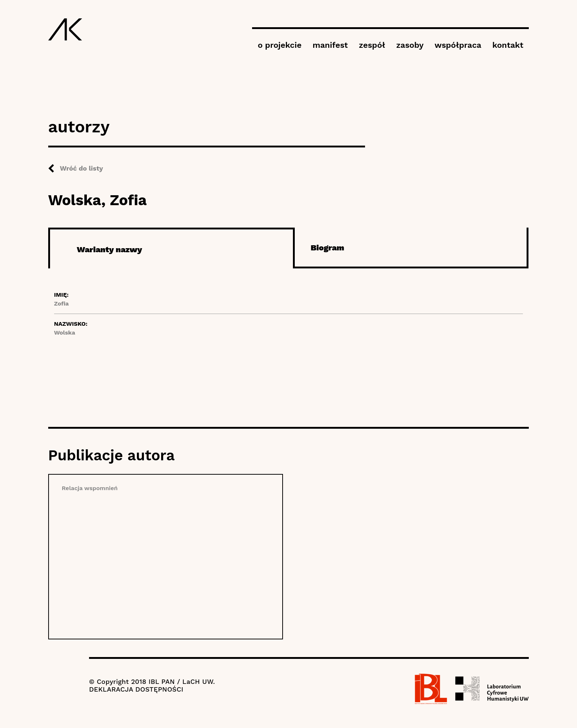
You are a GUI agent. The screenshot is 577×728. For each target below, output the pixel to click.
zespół (372, 45)
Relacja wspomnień (90, 488)
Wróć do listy (82, 168)
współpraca (458, 45)
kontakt (508, 45)
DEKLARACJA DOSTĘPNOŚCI (136, 689)
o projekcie (279, 45)
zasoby (410, 45)
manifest (330, 45)
